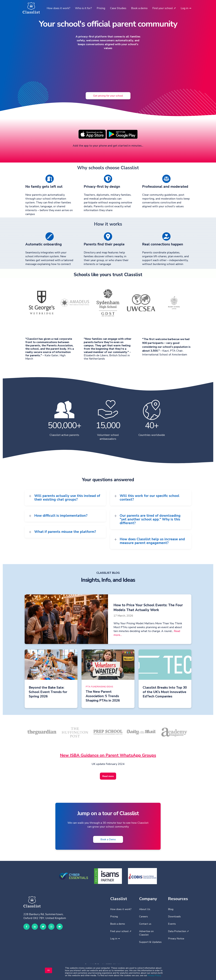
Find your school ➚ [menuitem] (121, 931)
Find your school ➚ (164, 8)
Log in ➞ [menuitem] (115, 939)
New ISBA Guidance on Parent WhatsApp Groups (108, 755)
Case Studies (118, 8)
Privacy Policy (154, 975)
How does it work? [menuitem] (121, 909)
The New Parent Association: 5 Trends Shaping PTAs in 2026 (103, 696)
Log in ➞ (186, 8)
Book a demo (139, 8)
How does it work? (58, 8)
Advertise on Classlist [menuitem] (146, 933)
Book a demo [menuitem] (118, 924)
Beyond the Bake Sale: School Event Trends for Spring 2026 (48, 692)
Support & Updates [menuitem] (150, 942)
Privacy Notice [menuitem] (176, 939)
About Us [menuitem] (145, 909)
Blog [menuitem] (171, 909)
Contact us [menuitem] (145, 924)
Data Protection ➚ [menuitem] (178, 931)
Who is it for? (83, 8)
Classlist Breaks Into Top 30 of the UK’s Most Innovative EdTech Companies (165, 692)
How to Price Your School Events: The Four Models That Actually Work (148, 608)
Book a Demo (108, 839)
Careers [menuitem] (143, 917)
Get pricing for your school (108, 96)
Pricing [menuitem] (114, 917)
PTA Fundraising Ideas (99, 687)
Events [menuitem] (172, 924)
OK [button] (48, 970)
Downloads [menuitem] (174, 917)
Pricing (101, 8)
